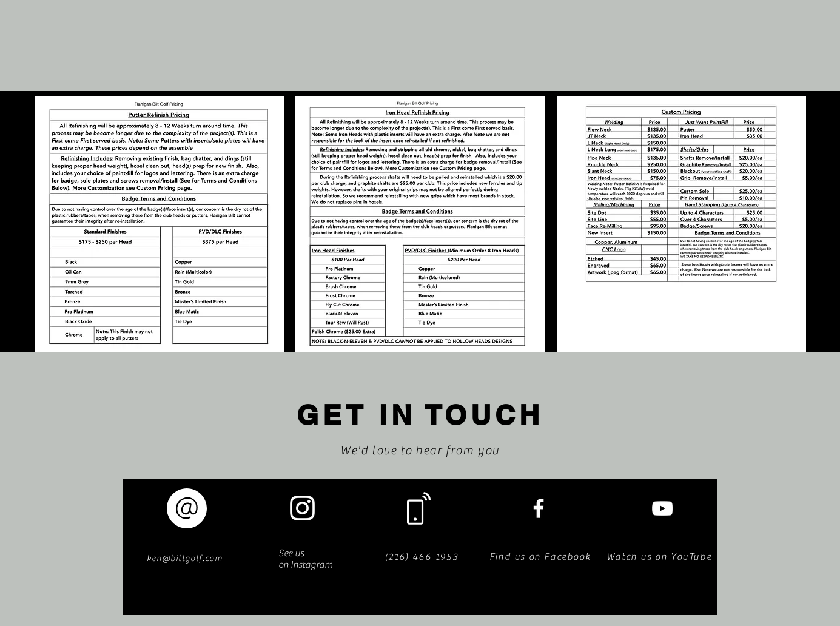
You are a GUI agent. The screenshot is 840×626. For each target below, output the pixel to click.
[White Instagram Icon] (302, 508)
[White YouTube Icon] (662, 508)
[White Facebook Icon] (539, 508)
